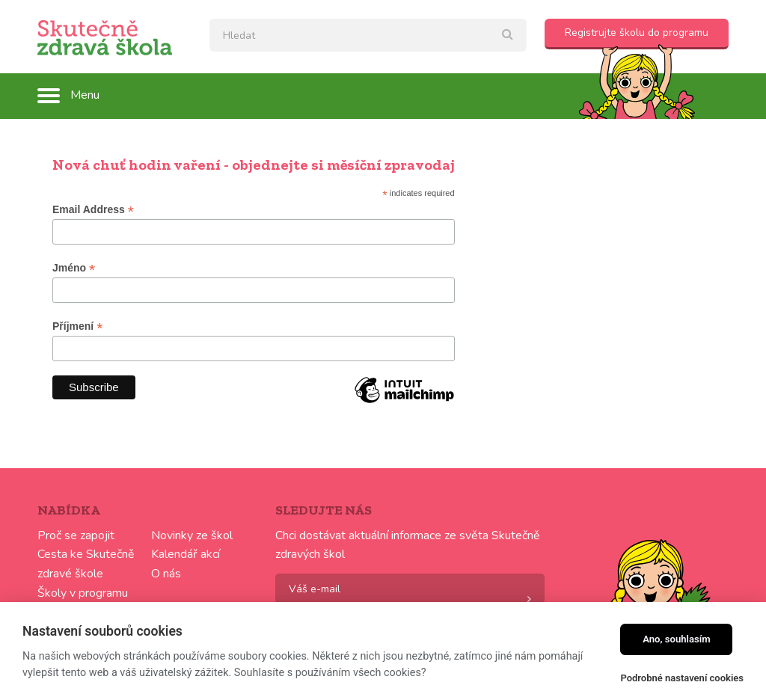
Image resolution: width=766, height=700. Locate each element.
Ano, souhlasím (677, 639)
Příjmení (77, 326)
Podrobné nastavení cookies (682, 678)
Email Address (93, 210)
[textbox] (368, 35)
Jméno (74, 268)
